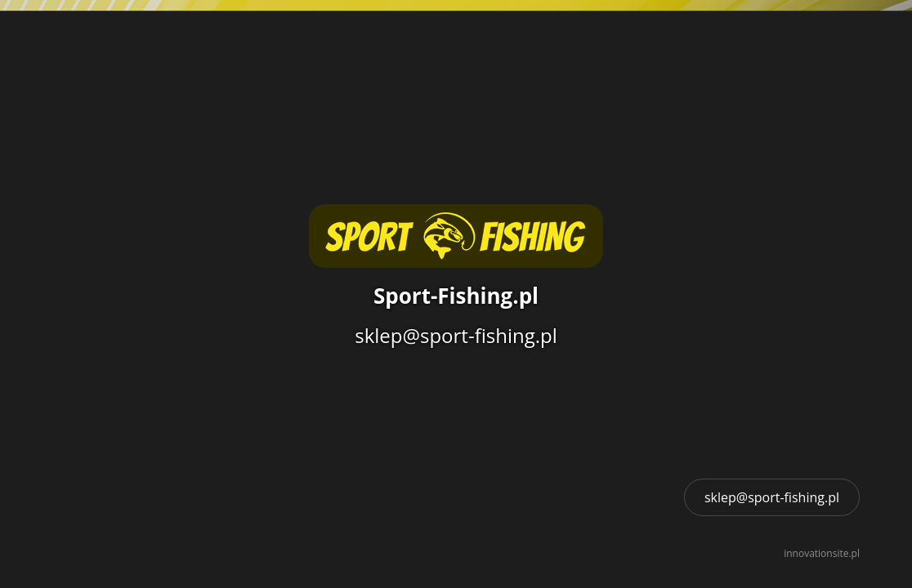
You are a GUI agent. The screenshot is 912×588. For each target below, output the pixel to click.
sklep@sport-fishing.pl (772, 497)
